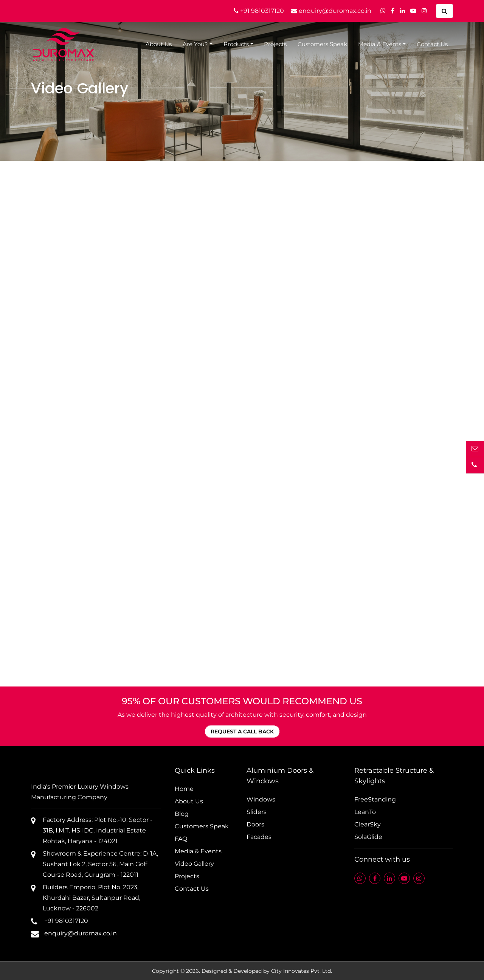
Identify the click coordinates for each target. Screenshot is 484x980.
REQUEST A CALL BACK (242, 732)
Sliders (257, 812)
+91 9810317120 (259, 11)
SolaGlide (368, 837)
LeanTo (365, 812)
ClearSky (368, 824)
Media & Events (380, 44)
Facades (259, 837)
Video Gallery (194, 864)
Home (184, 789)
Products (236, 44)
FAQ (181, 839)
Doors (255, 824)
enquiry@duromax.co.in (331, 11)
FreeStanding (375, 799)
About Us (159, 44)
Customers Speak (322, 44)
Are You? (195, 44)
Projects (275, 44)
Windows (261, 799)
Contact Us (432, 44)
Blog (182, 814)
